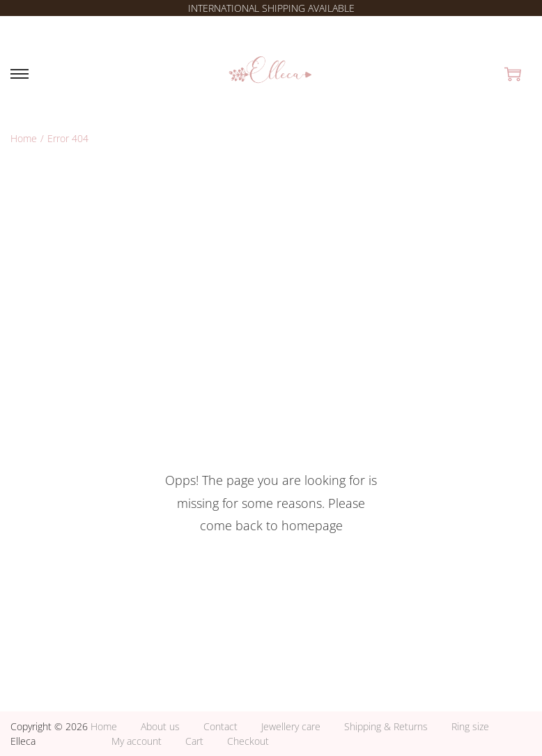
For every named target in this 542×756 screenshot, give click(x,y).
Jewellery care (291, 726)
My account (137, 741)
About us (160, 726)
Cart (194, 741)
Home (24, 138)
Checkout (248, 741)
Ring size (470, 726)
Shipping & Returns (386, 726)
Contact (220, 726)
